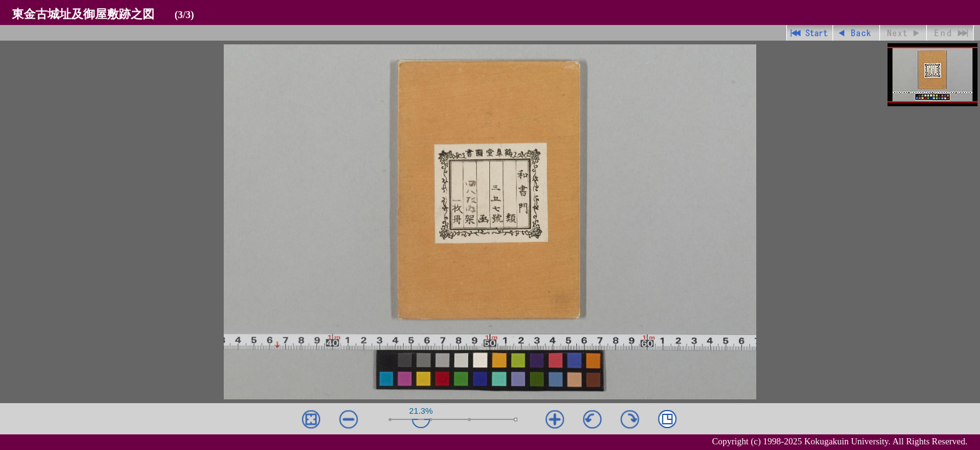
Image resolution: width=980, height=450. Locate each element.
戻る (857, 33)
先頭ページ (810, 33)
